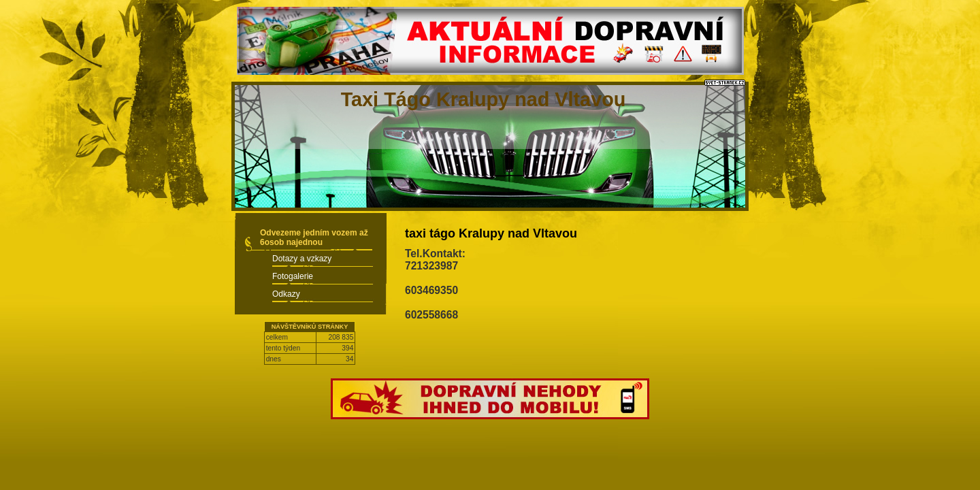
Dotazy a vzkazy (302, 259)
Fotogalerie (293, 276)
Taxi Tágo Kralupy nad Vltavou (484, 99)
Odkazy (286, 294)
